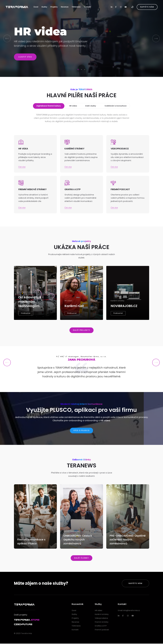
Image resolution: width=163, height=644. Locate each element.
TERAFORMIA (17, 7)
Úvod (36, 7)
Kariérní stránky (102, 615)
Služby (44, 7)
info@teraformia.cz (132, 611)
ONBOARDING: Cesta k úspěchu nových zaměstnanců (78, 540)
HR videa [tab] (73, 106)
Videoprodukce (101, 619)
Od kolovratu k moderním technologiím (30, 303)
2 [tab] (81, 69)
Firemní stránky (102, 622)
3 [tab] (84, 69)
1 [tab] (78, 69)
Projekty (54, 7)
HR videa (105, 421)
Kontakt (87, 7)
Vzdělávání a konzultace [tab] (115, 106)
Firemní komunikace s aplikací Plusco (32, 542)
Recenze (65, 7)
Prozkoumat (26, 315)
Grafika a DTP (101, 626)
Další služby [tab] (91, 106)
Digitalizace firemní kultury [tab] (49, 106)
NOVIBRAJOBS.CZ (124, 308)
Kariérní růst (74, 308)
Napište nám (135, 584)
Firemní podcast (102, 630)
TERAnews (76, 7)
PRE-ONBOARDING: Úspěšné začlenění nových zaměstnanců (127, 540)
